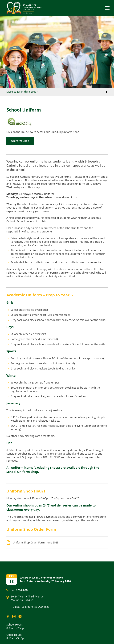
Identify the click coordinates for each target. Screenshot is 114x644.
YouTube (19, 615)
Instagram (13, 616)
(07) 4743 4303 (20, 590)
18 (12, 581)
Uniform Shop (20, 141)
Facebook (7, 616)
